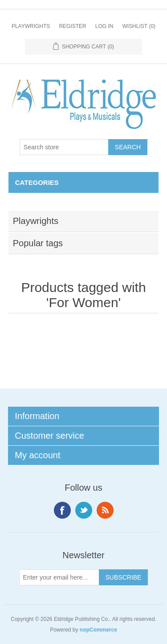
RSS (105, 510)
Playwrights (31, 26)
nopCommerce (98, 630)
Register (72, 26)
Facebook (62, 510)
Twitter (84, 510)
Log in (104, 26)
